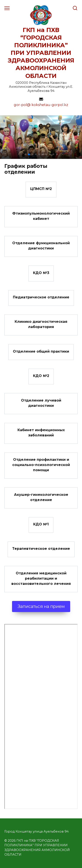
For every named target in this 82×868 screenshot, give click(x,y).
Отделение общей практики (41, 351)
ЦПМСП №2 (41, 189)
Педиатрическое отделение (41, 297)
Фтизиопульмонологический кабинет (41, 216)
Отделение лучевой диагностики (41, 403)
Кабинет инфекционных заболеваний (41, 433)
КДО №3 (41, 273)
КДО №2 (41, 376)
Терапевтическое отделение (41, 549)
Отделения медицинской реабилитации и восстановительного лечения (41, 578)
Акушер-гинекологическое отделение (41, 497)
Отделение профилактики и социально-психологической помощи (41, 465)
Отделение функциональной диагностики (41, 246)
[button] (25, 154)
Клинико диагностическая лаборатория (41, 324)
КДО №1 (41, 524)
